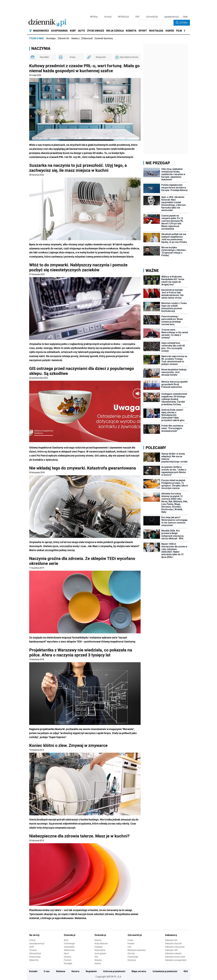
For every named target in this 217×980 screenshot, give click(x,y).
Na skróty (34, 935)
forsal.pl (108, 17)
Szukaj (182, 23)
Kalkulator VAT (172, 950)
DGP (137, 17)
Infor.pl (32, 940)
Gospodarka (69, 947)
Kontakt (33, 971)
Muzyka (98, 960)
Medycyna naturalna (137, 950)
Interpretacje (35, 957)
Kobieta (98, 940)
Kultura (98, 963)
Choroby (131, 953)
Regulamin (91, 971)
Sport (66, 953)
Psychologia (133, 957)
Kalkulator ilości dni (173, 943)
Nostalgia (51, 38)
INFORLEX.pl (123, 17)
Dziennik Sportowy (104, 38)
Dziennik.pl (70, 935)
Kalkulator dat (171, 940)
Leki (129, 947)
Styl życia (132, 960)
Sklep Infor (34, 960)
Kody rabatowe (101, 943)
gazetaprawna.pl (172, 17)
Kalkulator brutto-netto (175, 957)
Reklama (61, 971)
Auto (66, 940)
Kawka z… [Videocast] (82, 38)
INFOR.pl (94, 17)
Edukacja (99, 947)
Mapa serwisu (139, 971)
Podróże (68, 960)
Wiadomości (69, 950)
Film (96, 957)
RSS (186, 971)
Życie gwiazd (100, 953)
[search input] (156, 23)
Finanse (131, 943)
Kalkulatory (171, 935)
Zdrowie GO (63, 38)
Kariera (75, 971)
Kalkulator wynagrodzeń (176, 960)
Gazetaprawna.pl (37, 943)
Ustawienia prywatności (165, 971)
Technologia (69, 943)
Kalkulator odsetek (173, 953)
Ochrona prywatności (114, 971)
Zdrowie (68, 957)
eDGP (32, 947)
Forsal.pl (33, 950)
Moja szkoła (100, 950)
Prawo (130, 940)
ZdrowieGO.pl (152, 17)
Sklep (185, 17)
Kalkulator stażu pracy (175, 947)
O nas (47, 971)
